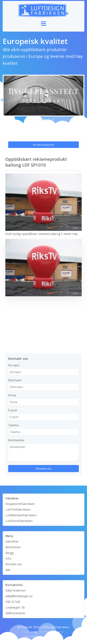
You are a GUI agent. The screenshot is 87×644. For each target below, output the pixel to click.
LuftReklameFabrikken (21, 515)
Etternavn (15, 380)
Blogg (10, 553)
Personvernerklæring (51, 632)
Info (8, 558)
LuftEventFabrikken (19, 521)
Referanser (13, 547)
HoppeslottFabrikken (20, 504)
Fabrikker (12, 541)
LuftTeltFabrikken (18, 510)
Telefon (14, 425)
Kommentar (16, 440)
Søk (8, 570)
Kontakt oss (14, 564)
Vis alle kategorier (43, 145)
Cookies (29, 632)
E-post (13, 410)
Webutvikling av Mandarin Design (43, 636)
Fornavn (14, 365)
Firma (12, 395)
